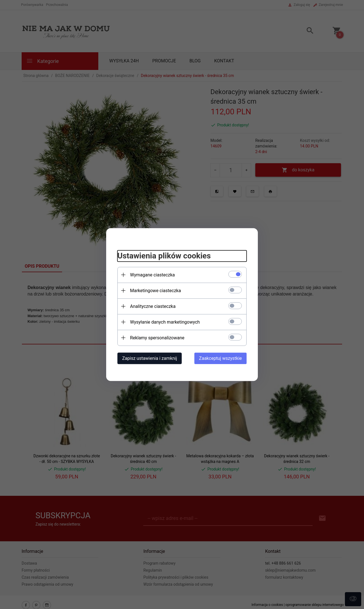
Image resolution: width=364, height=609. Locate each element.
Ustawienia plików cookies (164, 256)
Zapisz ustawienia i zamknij (150, 358)
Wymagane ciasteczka (153, 275)
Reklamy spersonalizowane (157, 338)
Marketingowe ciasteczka (155, 291)
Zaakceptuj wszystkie (220, 358)
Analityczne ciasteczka (153, 306)
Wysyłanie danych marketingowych (165, 322)
